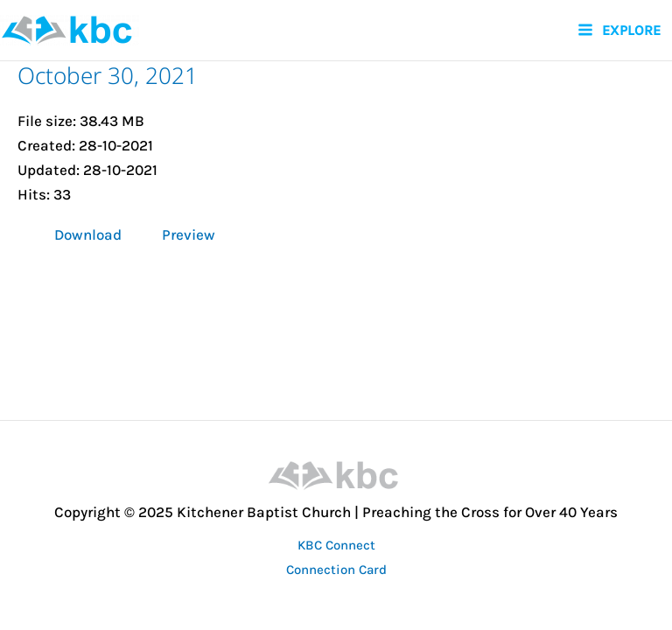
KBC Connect (336, 545)
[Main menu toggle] (619, 30)
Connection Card (336, 570)
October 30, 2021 (108, 75)
